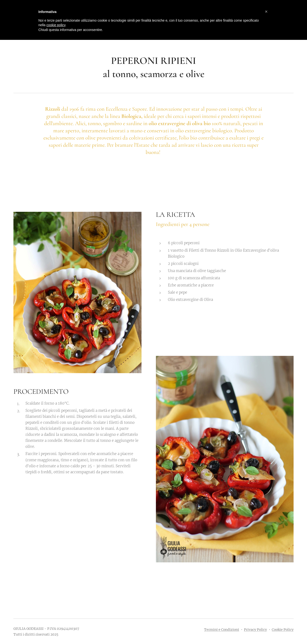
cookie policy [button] (56, 25)
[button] (266, 12)
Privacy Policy (255, 630)
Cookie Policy (283, 630)
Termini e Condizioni (222, 630)
